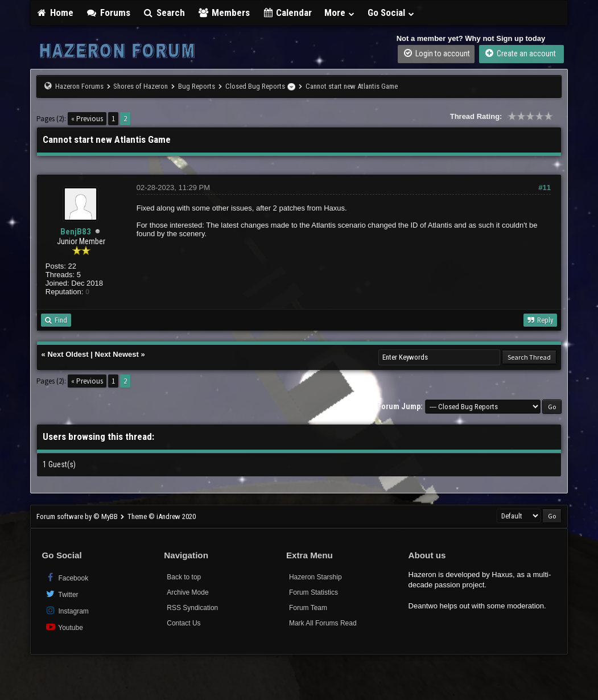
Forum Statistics (314, 592)
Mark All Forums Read (323, 623)
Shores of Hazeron (141, 86)
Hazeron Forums (79, 86)
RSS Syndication (192, 608)
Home (55, 13)
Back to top (184, 577)
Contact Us (183, 623)
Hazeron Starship (316, 577)
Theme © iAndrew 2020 (162, 516)
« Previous (87, 119)
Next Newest (117, 354)
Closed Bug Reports (255, 86)
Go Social (391, 13)
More (340, 13)
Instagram (67, 610)
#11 (545, 188)
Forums (108, 13)
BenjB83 (76, 232)
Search (164, 13)
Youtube (64, 627)
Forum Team (308, 608)
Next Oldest (68, 354)
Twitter (62, 594)
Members (224, 13)
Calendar (287, 13)
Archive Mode (187, 592)
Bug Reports (197, 86)
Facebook (67, 577)
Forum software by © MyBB (78, 516)
